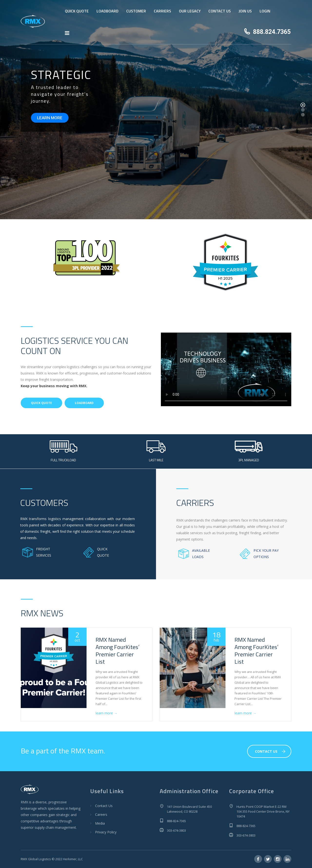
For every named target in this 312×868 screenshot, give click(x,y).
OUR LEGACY (190, 11)
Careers (101, 814)
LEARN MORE (50, 118)
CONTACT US (220, 11)
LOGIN (265, 11)
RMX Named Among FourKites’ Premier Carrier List (117, 651)
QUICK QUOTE (77, 11)
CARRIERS (162, 11)
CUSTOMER (136, 11)
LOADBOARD (107, 11)
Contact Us (104, 806)
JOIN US (245, 11)
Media (100, 823)
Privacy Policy (106, 832)
